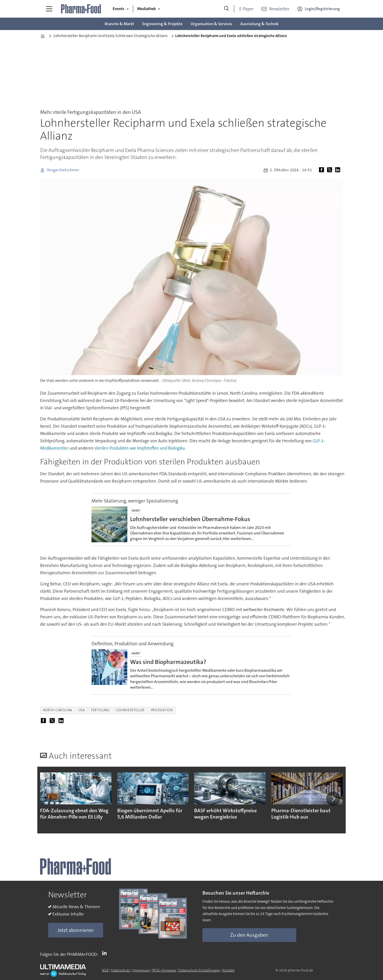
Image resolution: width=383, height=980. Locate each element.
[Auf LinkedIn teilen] (339, 170)
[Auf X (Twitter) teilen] (331, 170)
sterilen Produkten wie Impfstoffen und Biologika (140, 448)
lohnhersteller (130, 710)
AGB (105, 970)
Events (119, 9)
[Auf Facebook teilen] (322, 170)
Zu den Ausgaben (249, 935)
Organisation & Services (211, 24)
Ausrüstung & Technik (259, 24)
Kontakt (228, 970)
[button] (333, 799)
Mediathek (146, 9)
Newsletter (279, 9)
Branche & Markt (119, 24)
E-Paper (246, 9)
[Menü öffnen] (49, 9)
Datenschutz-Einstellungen (199, 970)
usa (82, 710)
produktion (162, 710)
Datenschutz (121, 970)
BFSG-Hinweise (164, 970)
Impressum (141, 970)
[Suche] (226, 9)
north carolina (57, 710)
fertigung (100, 710)
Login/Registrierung (322, 9)
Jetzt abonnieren (76, 930)
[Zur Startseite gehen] (81, 9)
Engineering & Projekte (162, 24)
